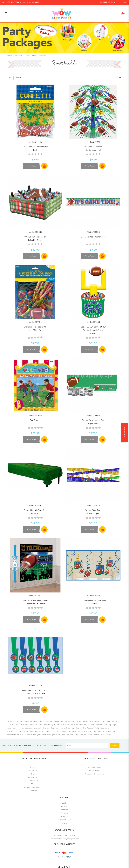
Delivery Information (33, 787)
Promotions (33, 777)
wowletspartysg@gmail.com (68, 839)
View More (31, 166)
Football (43, 56)
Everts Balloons (96, 771)
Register (65, 806)
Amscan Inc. (96, 764)
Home (10, 56)
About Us (33, 771)
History (64, 816)
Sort (10, 78)
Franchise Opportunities (96, 774)
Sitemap (33, 791)
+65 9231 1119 (69, 836)
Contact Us (125, 433)
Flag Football (35, 420)
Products (19, 56)
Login (65, 803)
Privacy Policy (65, 820)
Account (64, 810)
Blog (33, 774)
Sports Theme (31, 56)
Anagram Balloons (96, 767)
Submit (115, 745)
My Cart (64, 813)
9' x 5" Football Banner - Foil (93, 237)
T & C (64, 823)
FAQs (33, 784)
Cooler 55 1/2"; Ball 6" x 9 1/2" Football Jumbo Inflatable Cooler (93, 330)
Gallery (33, 767)
